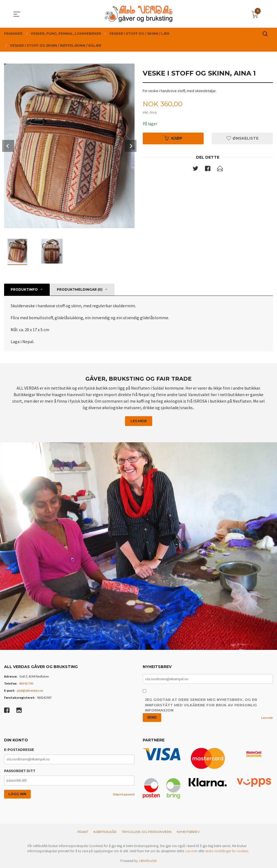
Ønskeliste (242, 139)
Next (130, 146)
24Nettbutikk (148, 861)
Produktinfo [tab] (24, 289)
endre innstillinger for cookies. (227, 851)
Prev (8, 146)
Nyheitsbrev (188, 832)
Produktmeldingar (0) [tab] (80, 289)
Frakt (83, 832)
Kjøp (173, 139)
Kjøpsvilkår (105, 832)
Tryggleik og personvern (147, 832)
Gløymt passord (124, 795)
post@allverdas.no (30, 690)
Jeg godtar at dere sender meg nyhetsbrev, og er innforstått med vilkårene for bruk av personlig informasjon (201, 705)
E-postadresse (19, 750)
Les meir (139, 421)
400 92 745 (26, 683)
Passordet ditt (20, 771)
